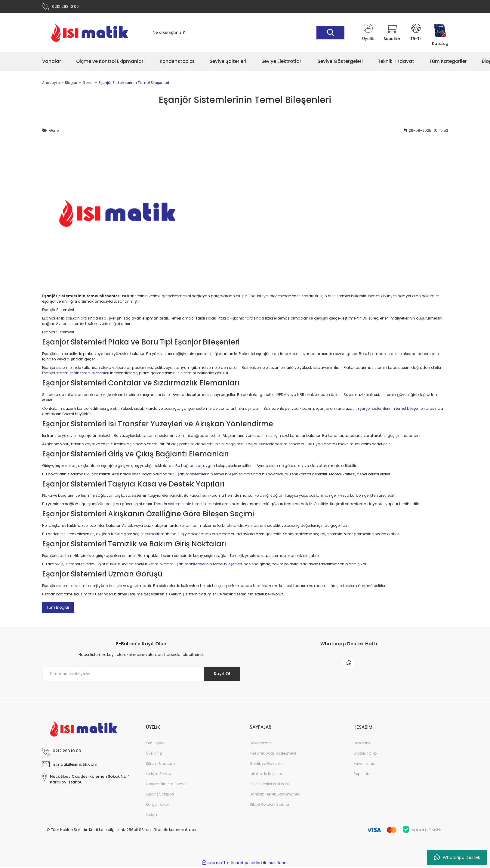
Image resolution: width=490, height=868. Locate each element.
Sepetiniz (362, 775)
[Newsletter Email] (141, 675)
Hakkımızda (260, 744)
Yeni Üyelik (155, 744)
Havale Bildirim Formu (166, 785)
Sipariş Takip (365, 754)
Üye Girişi (154, 754)
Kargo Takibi (157, 805)
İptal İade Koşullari (267, 775)
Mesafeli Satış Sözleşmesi (273, 754)
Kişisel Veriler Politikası (269, 785)
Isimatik (375, 297)
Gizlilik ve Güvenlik (266, 764)
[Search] (245, 34)
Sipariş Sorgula (160, 795)
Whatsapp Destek (457, 857)
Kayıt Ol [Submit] (220, 675)
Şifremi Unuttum (160, 764)
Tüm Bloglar (58, 608)
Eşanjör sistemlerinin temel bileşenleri (76, 374)
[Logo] (89, 34)
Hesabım (362, 744)
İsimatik (87, 595)
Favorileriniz (364, 764)
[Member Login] (368, 34)
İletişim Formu (159, 775)
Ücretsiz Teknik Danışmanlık (275, 795)
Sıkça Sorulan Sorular (270, 805)
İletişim (152, 815)
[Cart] (392, 34)
